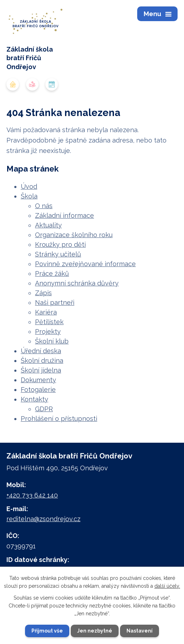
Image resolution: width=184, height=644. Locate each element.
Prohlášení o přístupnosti (59, 419)
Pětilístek (49, 322)
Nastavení (140, 631)
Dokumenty (38, 380)
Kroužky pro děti (60, 244)
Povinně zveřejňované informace (85, 264)
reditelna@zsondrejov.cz (43, 519)
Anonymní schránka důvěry (77, 283)
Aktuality (48, 225)
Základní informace (64, 215)
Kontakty (34, 399)
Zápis (43, 293)
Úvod (29, 186)
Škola (29, 196)
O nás (44, 206)
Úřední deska (41, 351)
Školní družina (42, 361)
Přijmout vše (47, 631)
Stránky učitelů (58, 254)
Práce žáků (52, 273)
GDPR (44, 409)
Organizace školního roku (74, 235)
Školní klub (52, 341)
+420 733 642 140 (32, 495)
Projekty (48, 331)
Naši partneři (55, 302)
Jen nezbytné (95, 631)
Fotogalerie (38, 390)
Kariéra (46, 312)
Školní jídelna (41, 370)
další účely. (167, 586)
